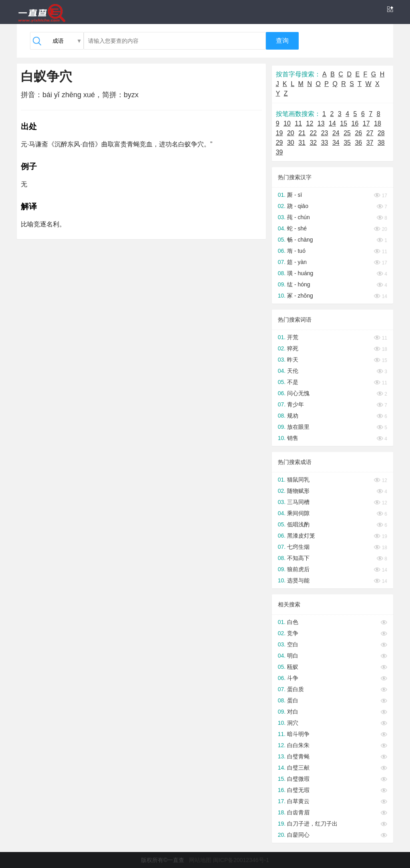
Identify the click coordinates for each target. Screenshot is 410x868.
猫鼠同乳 (298, 480)
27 (370, 133)
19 (279, 133)
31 (302, 143)
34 (336, 143)
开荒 (293, 337)
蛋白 (293, 700)
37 (370, 143)
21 (302, 133)
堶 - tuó (296, 251)
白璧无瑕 (298, 790)
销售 (293, 438)
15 (344, 123)
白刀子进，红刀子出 (312, 824)
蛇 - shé (297, 228)
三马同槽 (298, 502)
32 (313, 143)
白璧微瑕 (298, 779)
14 (332, 123)
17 (366, 123)
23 (325, 133)
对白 (293, 712)
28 (381, 133)
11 (298, 123)
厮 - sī (294, 195)
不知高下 (298, 558)
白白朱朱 (298, 745)
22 (313, 133)
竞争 (293, 633)
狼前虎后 (298, 569)
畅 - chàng (300, 240)
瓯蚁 (293, 667)
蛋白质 (295, 689)
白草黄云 (298, 801)
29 (279, 143)
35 (347, 143)
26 (358, 133)
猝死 (293, 348)
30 (291, 143)
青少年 (295, 404)
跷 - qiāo (298, 206)
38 (381, 143)
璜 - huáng (300, 273)
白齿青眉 (298, 812)
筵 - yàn (297, 262)
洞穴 (293, 723)
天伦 (293, 371)
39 (279, 152)
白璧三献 (298, 768)
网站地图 (200, 860)
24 (336, 133)
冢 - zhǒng (300, 296)
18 (378, 123)
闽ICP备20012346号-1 (241, 860)
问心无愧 (298, 393)
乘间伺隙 (298, 513)
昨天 (293, 360)
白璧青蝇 (298, 756)
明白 (293, 656)
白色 (293, 622)
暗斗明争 (298, 734)
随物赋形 (298, 491)
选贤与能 (298, 580)
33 (325, 143)
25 (347, 133)
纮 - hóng (299, 284)
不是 (293, 382)
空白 (293, 644)
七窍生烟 (298, 547)
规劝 (293, 416)
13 (321, 123)
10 (287, 123)
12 (310, 123)
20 (291, 133)
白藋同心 (298, 835)
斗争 (293, 678)
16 (355, 123)
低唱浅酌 (298, 524)
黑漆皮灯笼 (301, 536)
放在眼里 (298, 427)
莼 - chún (298, 217)
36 (358, 143)
